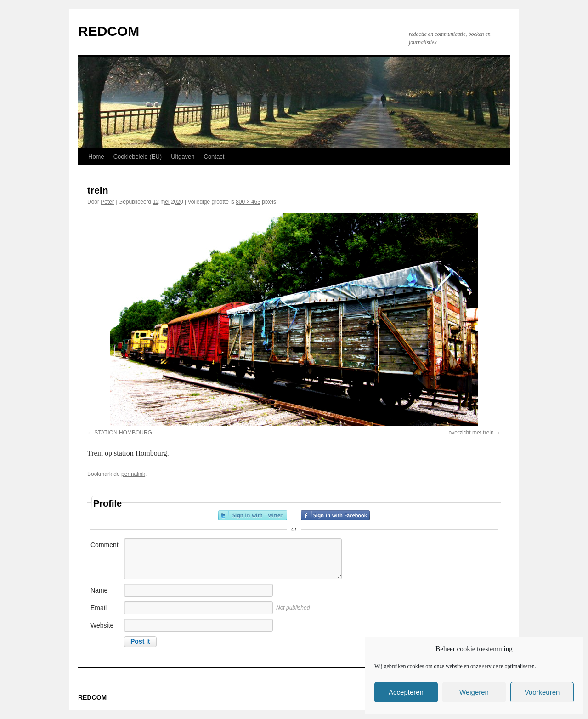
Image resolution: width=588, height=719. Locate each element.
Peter (107, 202)
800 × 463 (248, 202)
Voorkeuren (542, 692)
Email (99, 608)
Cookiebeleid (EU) (138, 157)
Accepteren (406, 692)
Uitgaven (183, 157)
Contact (214, 157)
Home (96, 157)
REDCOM (109, 31)
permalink (133, 474)
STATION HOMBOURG (123, 433)
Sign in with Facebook (335, 515)
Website (102, 625)
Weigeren (474, 692)
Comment (105, 545)
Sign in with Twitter (253, 515)
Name (99, 590)
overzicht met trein (471, 433)
